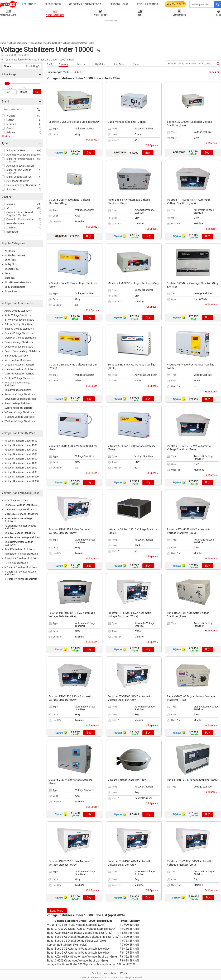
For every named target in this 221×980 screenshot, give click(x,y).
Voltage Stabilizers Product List (45, 43)
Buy (89, 153)
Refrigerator (13, 232)
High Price (100, 64)
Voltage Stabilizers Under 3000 (21, 459)
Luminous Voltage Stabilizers (20, 369)
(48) (39, 204)
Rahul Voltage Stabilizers (18, 390)
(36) (39, 150)
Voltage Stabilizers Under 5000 (21, 468)
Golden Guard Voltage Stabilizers (22, 351)
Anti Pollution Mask (15, 255)
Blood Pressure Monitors (18, 282)
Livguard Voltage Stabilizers (19, 365)
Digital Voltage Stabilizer (19, 177)
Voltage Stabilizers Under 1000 (21, 441)
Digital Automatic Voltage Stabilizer (20, 160)
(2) (40, 120)
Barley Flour (11, 264)
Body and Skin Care (15, 287)
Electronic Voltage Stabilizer (21, 185)
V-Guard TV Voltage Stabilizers (21, 579)
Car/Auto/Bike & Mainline (20, 219)
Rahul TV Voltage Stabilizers (20, 549)
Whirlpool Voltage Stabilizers (20, 421)
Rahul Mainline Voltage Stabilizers (23, 537)
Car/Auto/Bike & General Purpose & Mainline (20, 214)
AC (8, 208)
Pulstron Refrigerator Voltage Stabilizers (20, 527)
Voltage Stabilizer (16, 151)
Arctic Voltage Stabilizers (18, 315)
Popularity (63, 64)
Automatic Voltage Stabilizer (22, 155)
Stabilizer (11, 189)
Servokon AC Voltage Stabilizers (21, 558)
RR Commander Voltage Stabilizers (17, 384)
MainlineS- (12, 228)
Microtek (11, 124)
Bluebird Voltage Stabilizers (19, 329)
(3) (40, 124)
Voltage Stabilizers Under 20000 (22, 481)
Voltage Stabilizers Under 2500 (21, 454)
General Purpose (15, 223)
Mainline (11, 204)
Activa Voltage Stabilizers (18, 311)
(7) (40, 166)
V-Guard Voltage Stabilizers (19, 412)
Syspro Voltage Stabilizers (18, 408)
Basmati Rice (11, 269)
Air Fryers (10, 251)
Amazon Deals (175, 4)
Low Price (119, 64)
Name (136, 64)
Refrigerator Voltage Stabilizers (21, 554)
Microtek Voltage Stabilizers (19, 374)
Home (3, 43)
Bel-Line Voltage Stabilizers (19, 324)
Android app (110, 973)
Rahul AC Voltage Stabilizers (20, 533)
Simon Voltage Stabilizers (18, 403)
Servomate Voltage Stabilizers (20, 399)
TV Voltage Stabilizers (16, 563)
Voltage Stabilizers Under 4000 (21, 463)
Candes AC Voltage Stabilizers (21, 505)
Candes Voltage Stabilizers (19, 333)
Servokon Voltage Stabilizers (20, 394)
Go (37, 92)
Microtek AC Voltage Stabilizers (21, 514)
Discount (82, 64)
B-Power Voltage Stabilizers (19, 320)
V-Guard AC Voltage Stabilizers (21, 567)
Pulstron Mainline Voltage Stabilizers (18, 520)
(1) (40, 128)
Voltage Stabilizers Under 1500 (21, 445)
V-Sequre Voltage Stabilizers (20, 417)
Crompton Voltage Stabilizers (20, 338)
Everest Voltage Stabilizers (19, 342)
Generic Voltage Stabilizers (19, 347)
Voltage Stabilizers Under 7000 (21, 472)
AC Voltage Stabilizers (16, 500)
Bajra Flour (10, 260)
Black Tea (10, 278)
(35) (39, 155)
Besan (8, 273)
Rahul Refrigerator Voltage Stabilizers (19, 543)
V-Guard (11, 116)
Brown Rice (11, 291)
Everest (10, 120)
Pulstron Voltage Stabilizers (19, 378)
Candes (10, 128)
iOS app (124, 973)
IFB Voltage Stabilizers (16, 356)
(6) (40, 170)
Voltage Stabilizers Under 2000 (21, 450)
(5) (40, 177)
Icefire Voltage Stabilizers (18, 360)
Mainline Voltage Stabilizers (19, 509)
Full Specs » (93, 140)
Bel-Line (11, 132)
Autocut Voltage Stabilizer (20, 166)
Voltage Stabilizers (18, 43)
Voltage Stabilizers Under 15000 (22, 477)
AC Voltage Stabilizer (18, 181)
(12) (39, 116)
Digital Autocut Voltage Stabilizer (19, 171)
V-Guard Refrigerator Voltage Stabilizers (20, 573)
